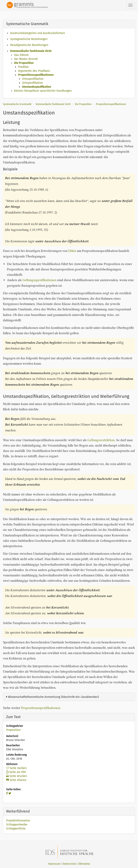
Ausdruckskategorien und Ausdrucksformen (38, 33)
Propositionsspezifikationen (36, 75)
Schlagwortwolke (17, 825)
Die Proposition (24, 63)
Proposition (13, 730)
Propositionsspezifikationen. (41, 708)
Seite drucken (17, 776)
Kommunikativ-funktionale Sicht (31, 51)
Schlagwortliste (16, 829)
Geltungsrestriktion (101, 440)
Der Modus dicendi (26, 59)
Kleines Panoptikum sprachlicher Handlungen (43, 91)
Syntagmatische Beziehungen (29, 39)
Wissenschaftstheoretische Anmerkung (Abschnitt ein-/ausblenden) (53, 697)
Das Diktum (21, 55)
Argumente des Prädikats (34, 71)
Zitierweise (84, 864)
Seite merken (16, 768)
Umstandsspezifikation (37, 87)
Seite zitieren (16, 780)
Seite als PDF (16, 772)
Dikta (72, 251)
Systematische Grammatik (17, 104)
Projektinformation (18, 821)
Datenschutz (69, 864)
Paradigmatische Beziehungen (29, 45)
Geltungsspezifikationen (39, 280)
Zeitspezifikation (32, 83)
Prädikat (23, 67)
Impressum (54, 864)
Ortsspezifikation (33, 79)
